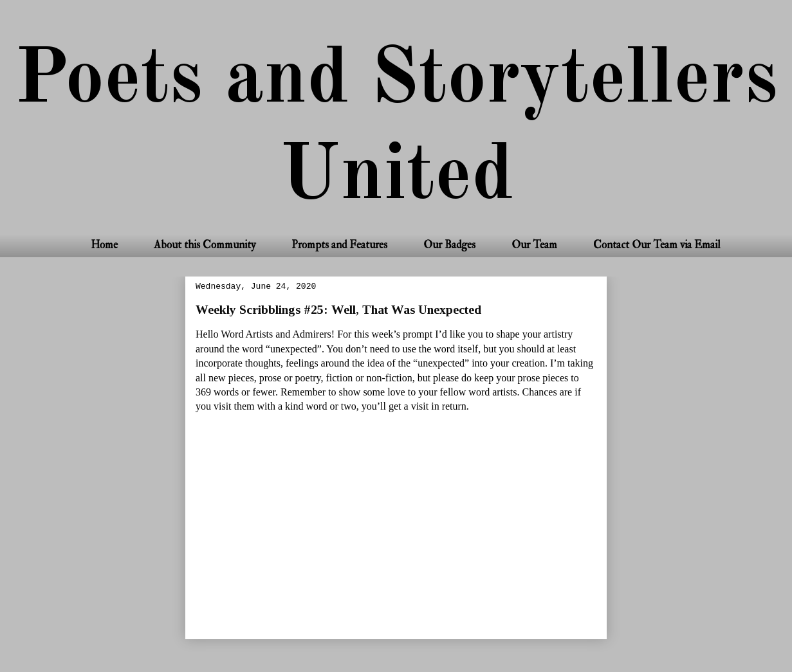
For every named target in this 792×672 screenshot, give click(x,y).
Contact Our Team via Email (657, 245)
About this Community (205, 245)
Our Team (534, 245)
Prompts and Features (339, 245)
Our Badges (449, 245)
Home (104, 245)
